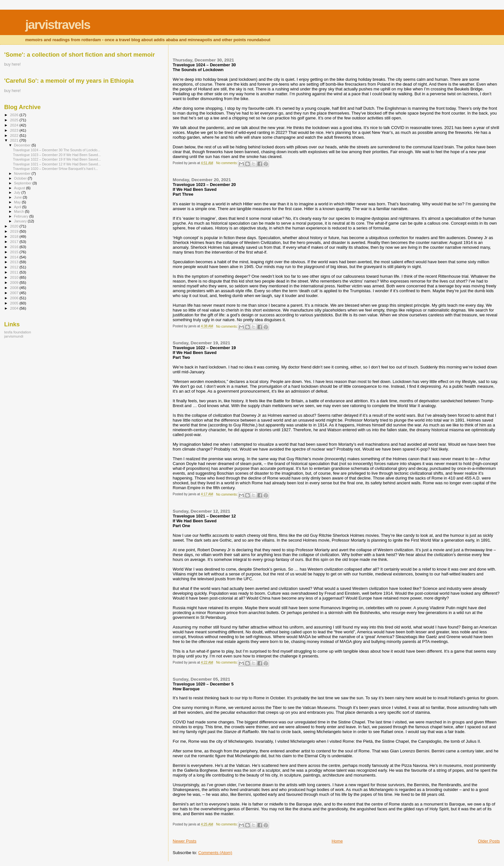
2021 (15, 140)
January (21, 221)
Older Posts (489, 841)
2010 (15, 277)
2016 (15, 247)
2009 (15, 282)
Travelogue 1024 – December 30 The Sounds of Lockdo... (57, 150)
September (23, 183)
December (23, 145)
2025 (15, 120)
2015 (15, 252)
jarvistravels (58, 25)
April (18, 207)
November (23, 173)
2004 (15, 308)
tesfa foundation (18, 332)
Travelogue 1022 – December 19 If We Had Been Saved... (57, 159)
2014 (15, 257)
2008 (15, 288)
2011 (15, 272)
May (18, 202)
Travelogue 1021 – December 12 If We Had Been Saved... (57, 164)
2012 (15, 267)
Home (337, 841)
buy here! (12, 64)
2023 (15, 130)
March (20, 211)
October (21, 178)
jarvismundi (14, 336)
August (20, 188)
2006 (15, 298)
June (18, 197)
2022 (15, 135)
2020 (15, 226)
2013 (15, 262)
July (18, 192)
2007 (15, 293)
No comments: (227, 163)
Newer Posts (184, 841)
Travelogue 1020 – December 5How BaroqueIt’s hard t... (55, 169)
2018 (15, 236)
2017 (15, 242)
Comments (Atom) (215, 853)
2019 (15, 231)
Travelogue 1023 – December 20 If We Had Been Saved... (57, 155)
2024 (15, 125)
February (22, 216)
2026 (15, 115)
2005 (15, 303)
